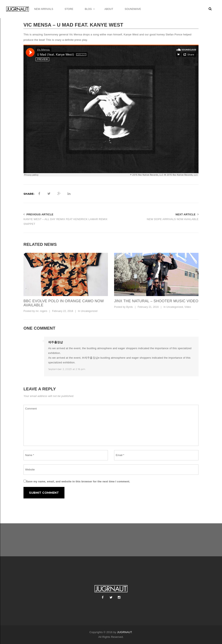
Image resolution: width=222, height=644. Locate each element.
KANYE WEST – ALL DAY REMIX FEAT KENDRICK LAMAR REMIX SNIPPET (65, 222)
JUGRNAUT (124, 632)
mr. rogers (41, 311)
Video (188, 307)
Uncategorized (89, 311)
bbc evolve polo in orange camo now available (64, 303)
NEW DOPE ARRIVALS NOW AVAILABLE (173, 219)
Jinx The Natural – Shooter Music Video (156, 301)
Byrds (130, 307)
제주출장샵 (55, 342)
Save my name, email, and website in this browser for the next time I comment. (78, 481)
